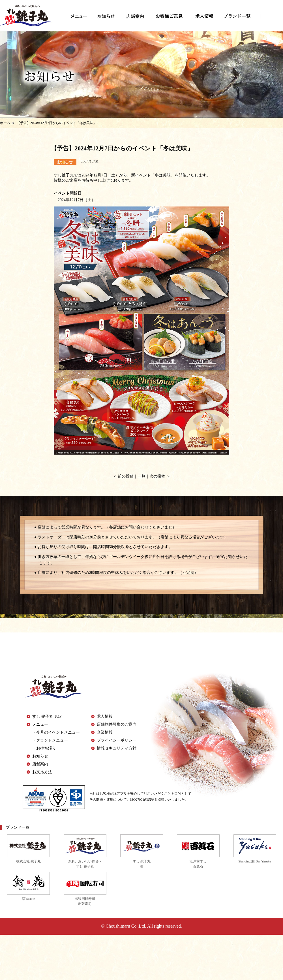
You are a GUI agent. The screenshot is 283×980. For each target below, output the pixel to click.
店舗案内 (40, 764)
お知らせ (40, 756)
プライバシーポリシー (117, 740)
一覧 (141, 476)
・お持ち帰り (44, 748)
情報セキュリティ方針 (117, 748)
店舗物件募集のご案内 (117, 724)
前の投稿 (126, 476)
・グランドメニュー (50, 740)
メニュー (40, 724)
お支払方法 (42, 772)
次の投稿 (157, 476)
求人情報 (105, 716)
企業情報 (105, 732)
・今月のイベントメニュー (56, 732)
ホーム (5, 123)
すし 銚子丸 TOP (47, 716)
